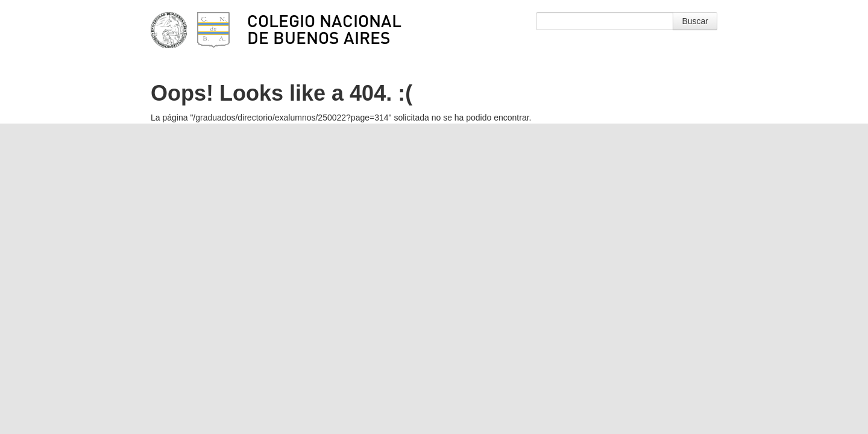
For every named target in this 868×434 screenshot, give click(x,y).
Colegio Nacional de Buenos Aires (324, 29)
